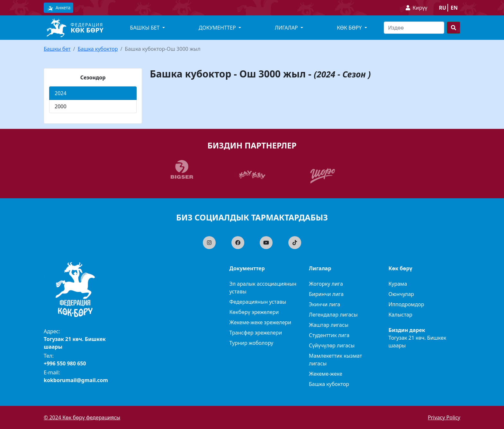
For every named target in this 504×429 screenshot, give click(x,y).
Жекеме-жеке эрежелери (261, 322)
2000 (61, 106)
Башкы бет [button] (146, 28)
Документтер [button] (218, 28)
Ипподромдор (406, 304)
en (454, 8)
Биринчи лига (326, 294)
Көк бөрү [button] (350, 28)
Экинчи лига (324, 304)
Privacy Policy (444, 417)
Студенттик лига (329, 335)
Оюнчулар (401, 294)
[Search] (414, 28)
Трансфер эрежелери (256, 333)
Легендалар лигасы (333, 315)
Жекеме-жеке (326, 374)
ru (442, 8)
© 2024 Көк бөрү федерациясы (82, 417)
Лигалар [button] (287, 28)
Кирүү (420, 8)
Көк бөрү (87, 30)
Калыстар (401, 315)
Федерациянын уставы (258, 302)
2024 (61, 93)
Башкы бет (57, 49)
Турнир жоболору (252, 343)
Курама (398, 284)
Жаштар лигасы (329, 325)
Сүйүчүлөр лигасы (332, 345)
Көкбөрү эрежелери (254, 312)
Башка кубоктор (98, 49)
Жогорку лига (326, 284)
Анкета (59, 8)
